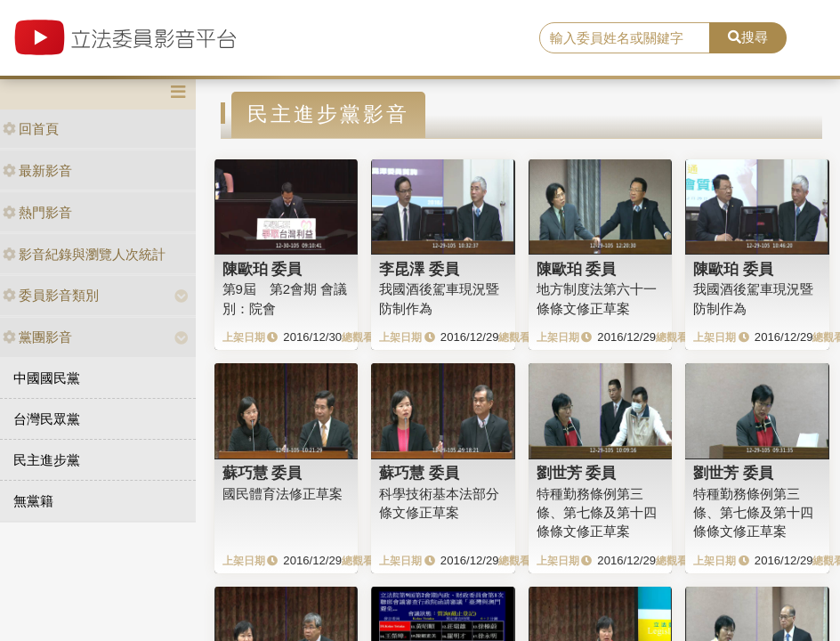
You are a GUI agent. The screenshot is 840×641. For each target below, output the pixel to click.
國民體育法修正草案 (283, 494)
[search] (625, 38)
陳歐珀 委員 (262, 269)
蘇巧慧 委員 (262, 473)
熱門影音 (37, 212)
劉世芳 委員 (577, 473)
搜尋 (748, 37)
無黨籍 (33, 501)
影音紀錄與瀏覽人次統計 (84, 254)
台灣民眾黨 (47, 419)
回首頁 (31, 129)
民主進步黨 (47, 460)
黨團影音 (37, 337)
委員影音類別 (51, 295)
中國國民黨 (47, 378)
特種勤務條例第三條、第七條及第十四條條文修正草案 (597, 513)
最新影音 (37, 170)
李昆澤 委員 (419, 269)
